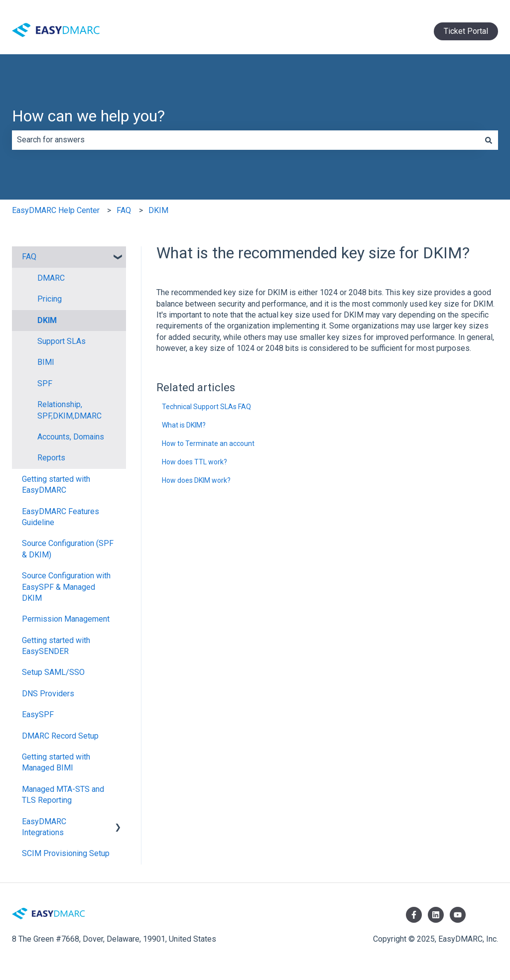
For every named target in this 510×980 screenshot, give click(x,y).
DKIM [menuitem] (47, 320)
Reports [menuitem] (51, 458)
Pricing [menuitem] (50, 299)
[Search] (489, 140)
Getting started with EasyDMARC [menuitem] (56, 485)
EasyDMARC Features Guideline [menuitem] (61, 517)
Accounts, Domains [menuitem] (71, 437)
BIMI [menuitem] (46, 362)
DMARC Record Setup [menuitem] (60, 736)
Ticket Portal (466, 31)
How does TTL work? (194, 462)
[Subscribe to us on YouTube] (458, 915)
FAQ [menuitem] (29, 257)
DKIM (158, 210)
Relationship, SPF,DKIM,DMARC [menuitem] (69, 410)
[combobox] (246, 140)
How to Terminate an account (208, 443)
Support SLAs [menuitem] (62, 341)
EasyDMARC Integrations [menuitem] (44, 827)
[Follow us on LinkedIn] (436, 915)
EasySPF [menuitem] (38, 714)
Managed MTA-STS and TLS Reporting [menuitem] (63, 795)
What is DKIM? (184, 425)
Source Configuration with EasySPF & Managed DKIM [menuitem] (66, 587)
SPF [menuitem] (45, 383)
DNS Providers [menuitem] (48, 694)
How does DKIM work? (196, 480)
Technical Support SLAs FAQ (206, 407)
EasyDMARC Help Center (56, 210)
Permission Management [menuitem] (66, 619)
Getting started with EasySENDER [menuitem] (56, 646)
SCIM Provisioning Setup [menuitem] (66, 853)
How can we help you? (88, 116)
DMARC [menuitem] (51, 278)
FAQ (124, 210)
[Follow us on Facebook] (414, 915)
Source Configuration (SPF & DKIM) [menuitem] (68, 549)
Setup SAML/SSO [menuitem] (53, 672)
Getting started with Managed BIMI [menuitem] (56, 762)
